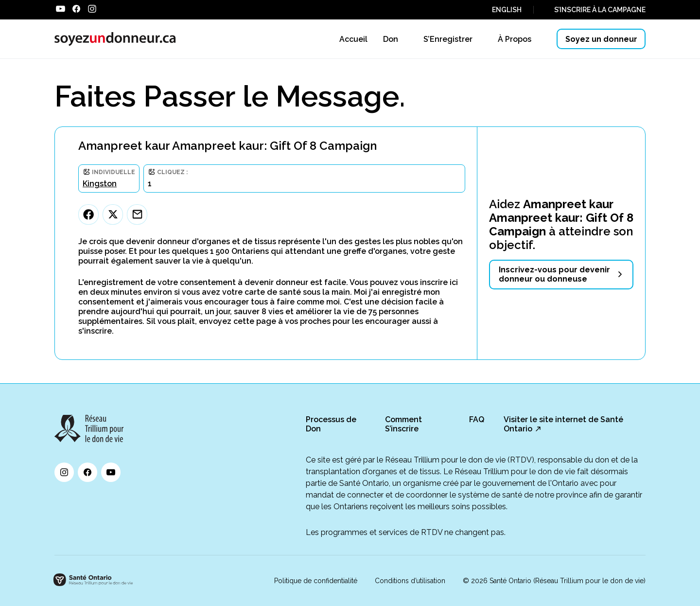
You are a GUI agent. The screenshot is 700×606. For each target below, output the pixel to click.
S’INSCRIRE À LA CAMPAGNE (600, 10)
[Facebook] (88, 214)
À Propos (515, 39)
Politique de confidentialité (316, 581)
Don (391, 39)
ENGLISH (507, 10)
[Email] (137, 214)
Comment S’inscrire (403, 424)
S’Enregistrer (448, 39)
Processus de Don (331, 424)
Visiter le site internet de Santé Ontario (563, 424)
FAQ (477, 419)
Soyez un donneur (601, 39)
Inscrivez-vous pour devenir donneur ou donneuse (554, 274)
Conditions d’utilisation (410, 581)
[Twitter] (113, 214)
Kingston (100, 184)
